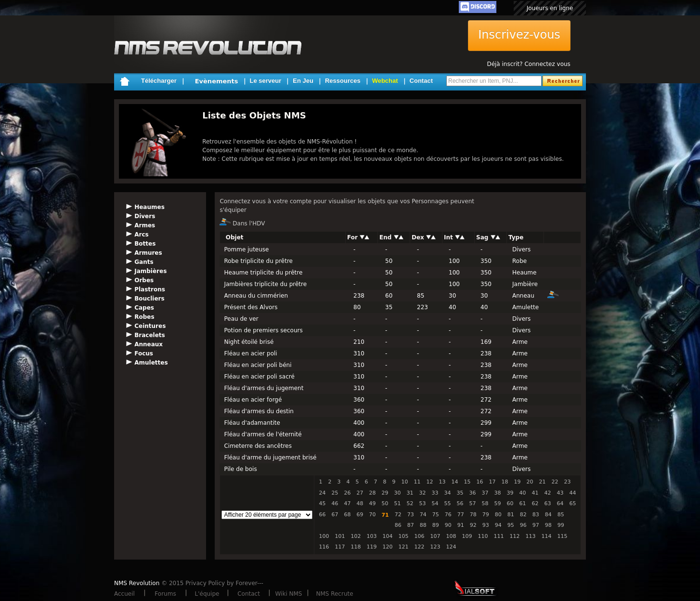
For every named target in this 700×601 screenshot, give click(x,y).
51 (397, 503)
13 (442, 482)
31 (410, 493)
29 (385, 493)
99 (561, 525)
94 (498, 525)
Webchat (385, 81)
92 (473, 525)
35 (460, 493)
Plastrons (150, 289)
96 (523, 525)
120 (387, 547)
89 (436, 525)
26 (347, 493)
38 (497, 493)
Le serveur (266, 81)
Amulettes (151, 363)
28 (372, 493)
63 (547, 503)
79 (486, 515)
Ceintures (150, 326)
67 (335, 515)
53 (422, 503)
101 (340, 536)
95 (511, 525)
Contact (421, 81)
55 (447, 503)
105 (403, 536)
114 (546, 536)
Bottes (145, 244)
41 (535, 493)
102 (356, 536)
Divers (145, 216)
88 (423, 525)
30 (397, 493)
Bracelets (150, 335)
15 (467, 482)
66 (322, 515)
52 (410, 503)
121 (403, 547)
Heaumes (149, 207)
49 (372, 503)
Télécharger (159, 81)
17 (492, 482)
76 (448, 515)
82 (523, 515)
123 (435, 547)
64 (560, 503)
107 (435, 536)
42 (547, 493)
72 (398, 515)
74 (423, 515)
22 (555, 482)
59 (497, 503)
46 (335, 503)
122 (419, 547)
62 (535, 503)
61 (522, 503)
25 (335, 493)
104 (387, 536)
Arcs (141, 235)
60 (510, 503)
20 (530, 482)
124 (451, 547)
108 (451, 536)
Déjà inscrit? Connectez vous (528, 64)
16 (480, 482)
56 (460, 503)
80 (498, 515)
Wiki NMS (289, 594)
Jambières (150, 271)
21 (542, 482)
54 (435, 503)
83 (536, 515)
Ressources (343, 81)
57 (472, 503)
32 (422, 493)
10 (404, 482)
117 (340, 547)
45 (322, 503)
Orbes (144, 280)
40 (522, 493)
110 (483, 536)
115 (562, 536)
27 (360, 493)
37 (485, 493)
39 (510, 493)
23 (567, 482)
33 (435, 493)
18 (505, 482)
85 (561, 515)
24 (322, 493)
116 (324, 547)
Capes (144, 308)
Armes (145, 225)
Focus (144, 353)
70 (372, 515)
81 (511, 515)
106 (419, 536)
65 (572, 503)
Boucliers (149, 299)
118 (356, 547)
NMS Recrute (334, 594)
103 (371, 536)
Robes (144, 317)
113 (530, 536)
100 (324, 536)
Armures (148, 253)
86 (398, 525)
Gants (144, 262)
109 (467, 536)
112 (514, 536)
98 (548, 525)
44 (572, 493)
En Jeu (303, 81)
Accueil (124, 594)
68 (347, 515)
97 (536, 525)
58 (485, 503)
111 (499, 536)
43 (560, 493)
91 (461, 525)
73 (411, 515)
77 (461, 515)
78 (473, 515)
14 (454, 482)
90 (448, 525)
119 (371, 547)
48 (360, 503)
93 (486, 525)
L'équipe (207, 594)
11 (417, 482)
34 (447, 493)
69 (360, 515)
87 (411, 525)
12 (429, 482)
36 (472, 493)
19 (517, 482)
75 (436, 515)
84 (548, 515)
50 (385, 503)
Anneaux (149, 344)
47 (347, 503)
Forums (165, 594)
